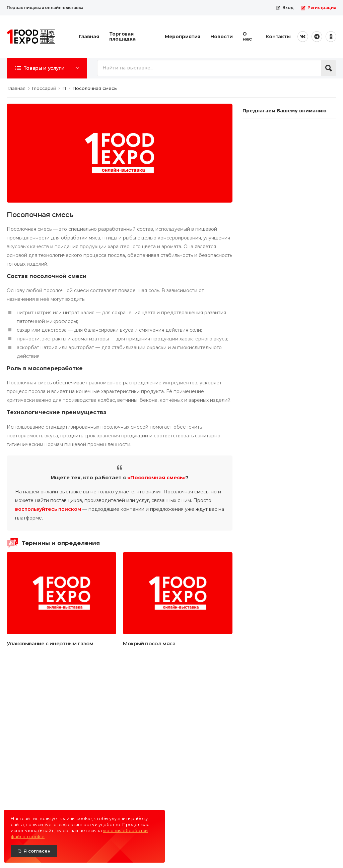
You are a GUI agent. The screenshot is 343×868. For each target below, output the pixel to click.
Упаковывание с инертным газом (50, 643)
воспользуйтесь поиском (48, 509)
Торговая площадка (122, 36)
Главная (89, 37)
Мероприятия (183, 37)
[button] (47, 68)
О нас (247, 36)
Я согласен (37, 851)
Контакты (278, 37)
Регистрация (318, 8)
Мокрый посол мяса (149, 643)
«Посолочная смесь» (156, 477)
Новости (221, 37)
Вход (285, 8)
